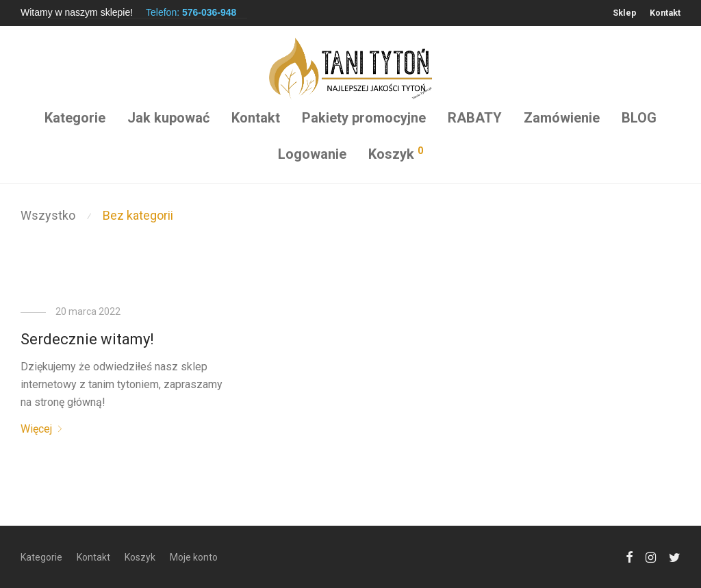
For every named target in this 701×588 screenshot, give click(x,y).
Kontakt (665, 13)
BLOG (639, 118)
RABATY (475, 118)
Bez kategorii (138, 215)
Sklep (625, 13)
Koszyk (140, 557)
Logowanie (312, 154)
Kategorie (75, 118)
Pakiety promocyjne (364, 118)
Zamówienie (562, 118)
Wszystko (48, 215)
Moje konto (194, 557)
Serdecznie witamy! (87, 339)
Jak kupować (168, 118)
